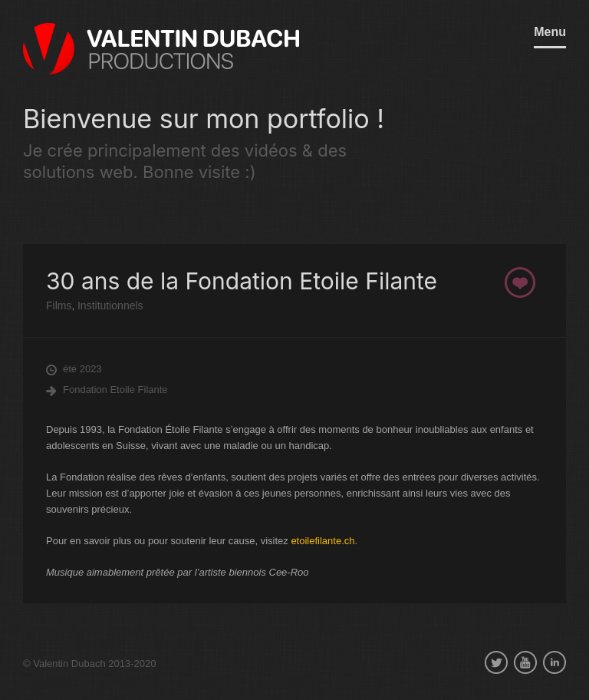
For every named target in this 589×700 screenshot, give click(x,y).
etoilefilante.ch (322, 541)
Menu (550, 32)
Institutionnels (109, 305)
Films (59, 305)
